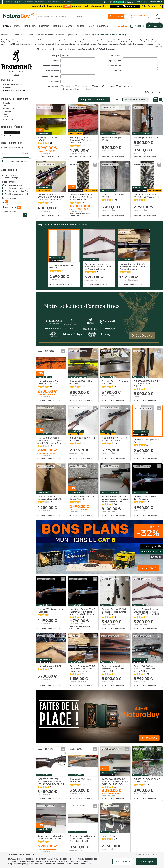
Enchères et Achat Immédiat (17, 191)
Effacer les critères (153, 92)
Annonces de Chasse (23, 35)
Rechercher (116, 16)
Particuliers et (13, 207)
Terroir (91, 26)
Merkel (6, 114)
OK (25, 215)
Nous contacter (156, 2)
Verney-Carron (9, 109)
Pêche (17, 26)
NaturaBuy (6, 35)
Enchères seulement (14, 186)
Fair (4, 106)
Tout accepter (147, 862)
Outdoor (80, 26)
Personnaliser (123, 862)
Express (60, 35)
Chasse (7, 26)
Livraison (12, 132)
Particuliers (10, 205)
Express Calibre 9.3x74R (77, 35)
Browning (7, 111)
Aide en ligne (142, 2)
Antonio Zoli (8, 120)
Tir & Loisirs (30, 26)
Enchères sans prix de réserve (18, 188)
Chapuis (6, 103)
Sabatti (6, 117)
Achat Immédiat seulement (16, 194)
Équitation (103, 26)
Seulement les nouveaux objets (12, 177)
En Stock (7, 136)
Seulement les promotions (16, 161)
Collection (44, 26)
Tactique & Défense (63, 26)
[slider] (2, 157)
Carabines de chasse (45, 35)
